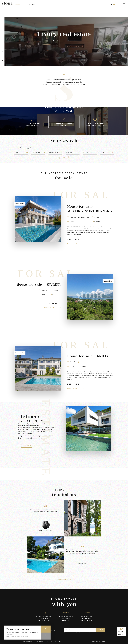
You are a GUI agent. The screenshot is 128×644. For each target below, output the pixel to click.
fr (111, 4)
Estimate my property (121, 633)
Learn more (25, 637)
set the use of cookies (13, 637)
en (114, 4)
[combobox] (21, 153)
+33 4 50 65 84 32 (43, 620)
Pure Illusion (101, 642)
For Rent (72, 40)
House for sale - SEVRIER (39, 284)
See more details (75, 244)
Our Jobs (32, 4)
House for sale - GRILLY (88, 356)
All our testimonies (64, 579)
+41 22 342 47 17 (66, 620)
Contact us (27, 446)
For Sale (56, 40)
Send (100, 630)
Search (64, 158)
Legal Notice (40, 642)
